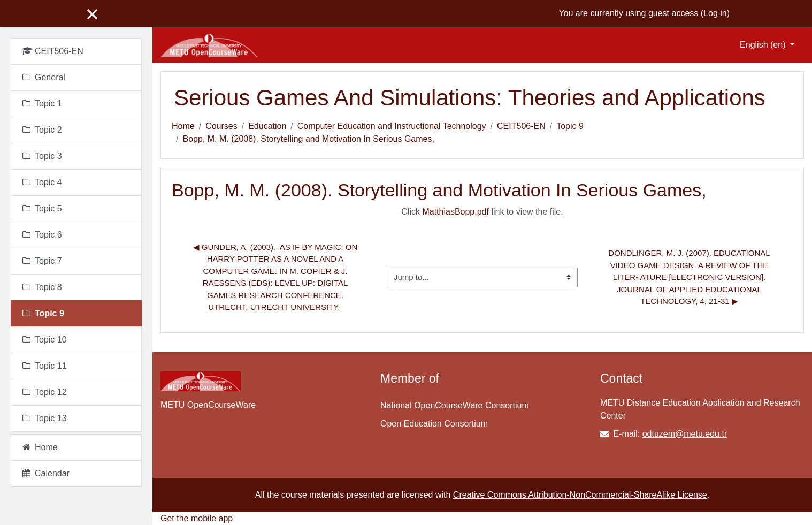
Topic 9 (570, 126)
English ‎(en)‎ (764, 45)
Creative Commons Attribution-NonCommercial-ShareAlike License (580, 495)
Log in (715, 13)
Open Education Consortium (434, 424)
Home (183, 126)
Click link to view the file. (482, 212)
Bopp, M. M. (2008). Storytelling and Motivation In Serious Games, (308, 139)
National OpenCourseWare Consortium (455, 405)
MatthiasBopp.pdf (455, 212)
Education (267, 126)
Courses (221, 126)
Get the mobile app (197, 518)
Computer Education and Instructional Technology (392, 126)
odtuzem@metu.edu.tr (685, 434)
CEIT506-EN (521, 126)
